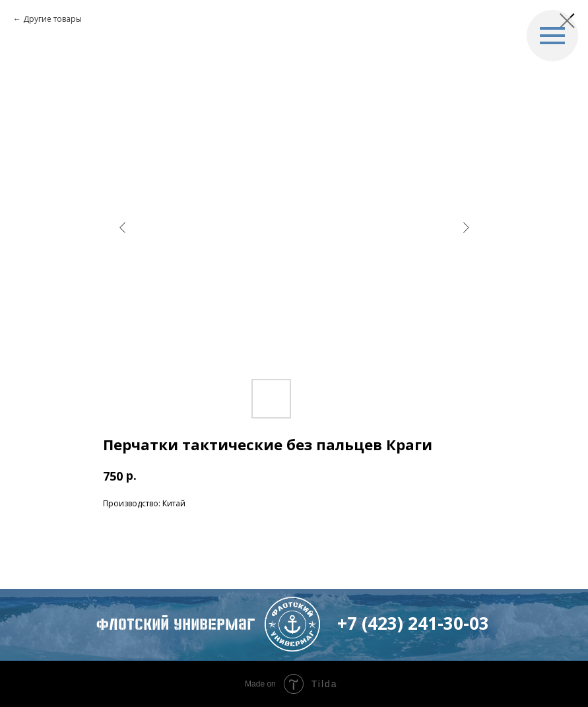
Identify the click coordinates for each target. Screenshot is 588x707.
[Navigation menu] (552, 36)
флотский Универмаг (176, 624)
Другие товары (52, 19)
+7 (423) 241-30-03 (413, 623)
